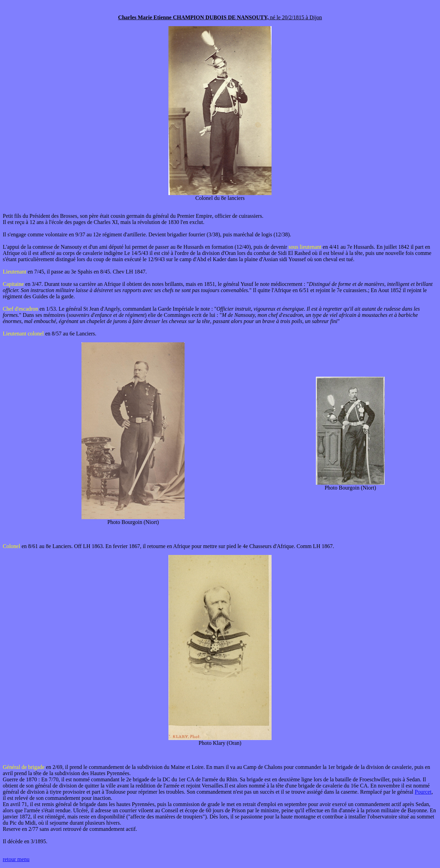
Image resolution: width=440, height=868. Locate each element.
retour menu (16, 859)
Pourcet (423, 792)
